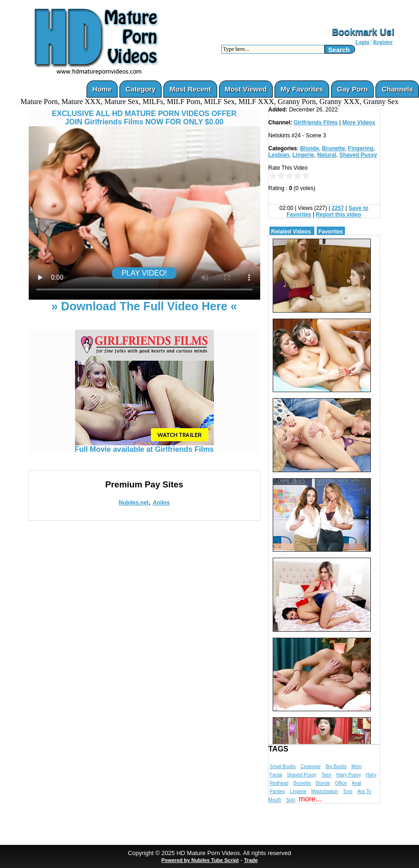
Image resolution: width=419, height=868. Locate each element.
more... (310, 799)
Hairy (371, 775)
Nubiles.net (134, 503)
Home (102, 89)
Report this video (338, 215)
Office (341, 783)
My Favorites (302, 89)
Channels (397, 89)
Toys (348, 791)
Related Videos (291, 232)
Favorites (331, 232)
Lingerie (303, 155)
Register (383, 42)
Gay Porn (353, 89)
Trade (251, 860)
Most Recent (190, 89)
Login (362, 42)
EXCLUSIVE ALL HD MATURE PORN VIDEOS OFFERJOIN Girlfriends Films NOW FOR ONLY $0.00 (144, 118)
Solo (291, 800)
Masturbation (325, 791)
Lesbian (279, 155)
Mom (356, 766)
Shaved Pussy (358, 155)
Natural (327, 155)
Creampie (310, 766)
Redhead (279, 783)
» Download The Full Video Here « (144, 306)
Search (339, 50)
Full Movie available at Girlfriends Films (144, 446)
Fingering (361, 148)
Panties (278, 791)
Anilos (161, 503)
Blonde (310, 148)
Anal (356, 783)
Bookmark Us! (363, 32)
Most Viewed (246, 89)
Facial (276, 775)
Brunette (334, 148)
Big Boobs (336, 766)
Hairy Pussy (348, 775)
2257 (338, 208)
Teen (326, 775)
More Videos (359, 123)
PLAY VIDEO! (144, 273)
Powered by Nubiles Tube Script (200, 860)
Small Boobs (283, 766)
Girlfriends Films (316, 123)
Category (141, 89)
